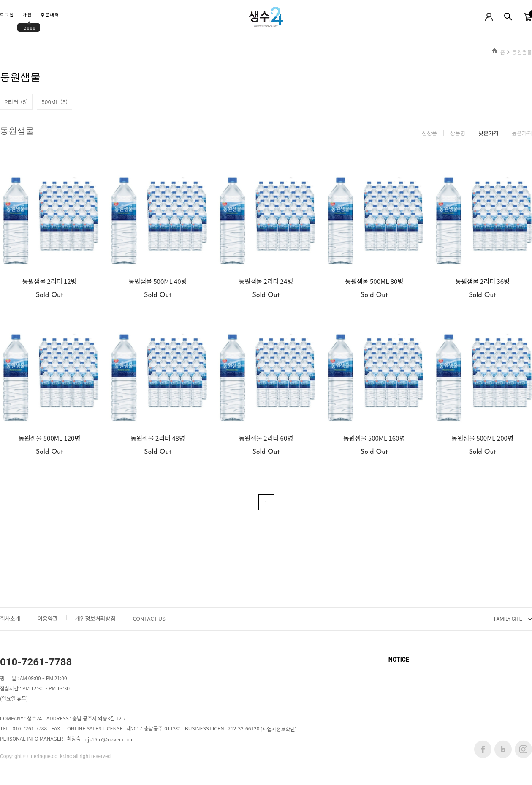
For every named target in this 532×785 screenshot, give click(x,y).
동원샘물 (522, 52)
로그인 (7, 15)
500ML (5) (54, 102)
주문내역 (50, 15)
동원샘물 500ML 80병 (374, 281)
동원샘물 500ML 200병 (483, 438)
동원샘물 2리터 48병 (157, 438)
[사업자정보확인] (278, 729)
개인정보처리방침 (95, 618)
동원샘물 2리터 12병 (49, 281)
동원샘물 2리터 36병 (482, 281)
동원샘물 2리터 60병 (266, 438)
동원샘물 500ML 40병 (158, 281)
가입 (27, 15)
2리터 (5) (16, 102)
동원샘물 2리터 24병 (266, 281)
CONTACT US (149, 618)
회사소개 (10, 618)
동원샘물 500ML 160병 (374, 438)
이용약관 (48, 618)
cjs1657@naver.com (109, 740)
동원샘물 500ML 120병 (49, 438)
